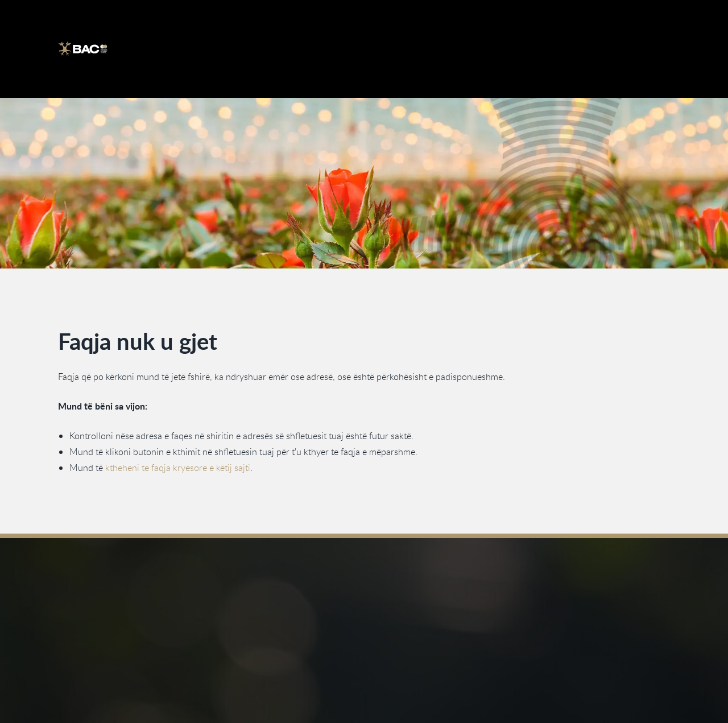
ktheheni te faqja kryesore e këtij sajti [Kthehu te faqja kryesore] (178, 468)
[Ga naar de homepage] (83, 49)
